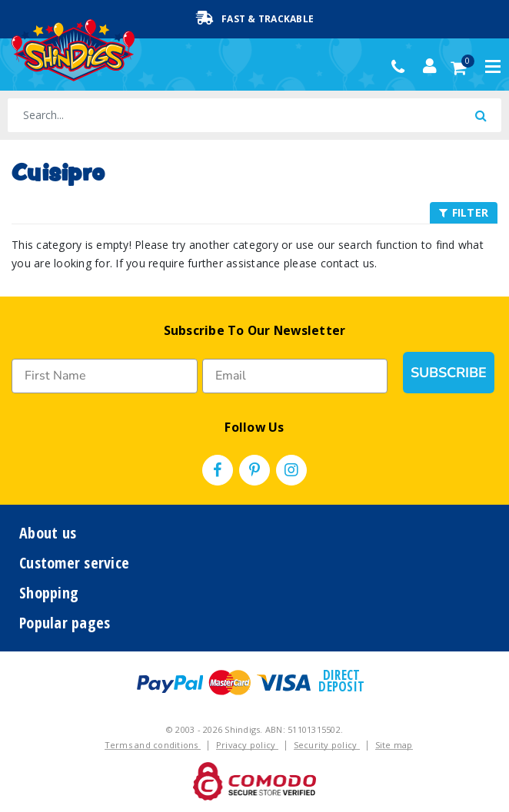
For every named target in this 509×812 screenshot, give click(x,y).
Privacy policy (247, 745)
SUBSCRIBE (449, 373)
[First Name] (105, 376)
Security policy (327, 745)
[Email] (295, 376)
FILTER (464, 212)
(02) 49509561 (402, 67)
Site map (394, 745)
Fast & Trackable (254, 18)
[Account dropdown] (430, 66)
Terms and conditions (153, 745)
